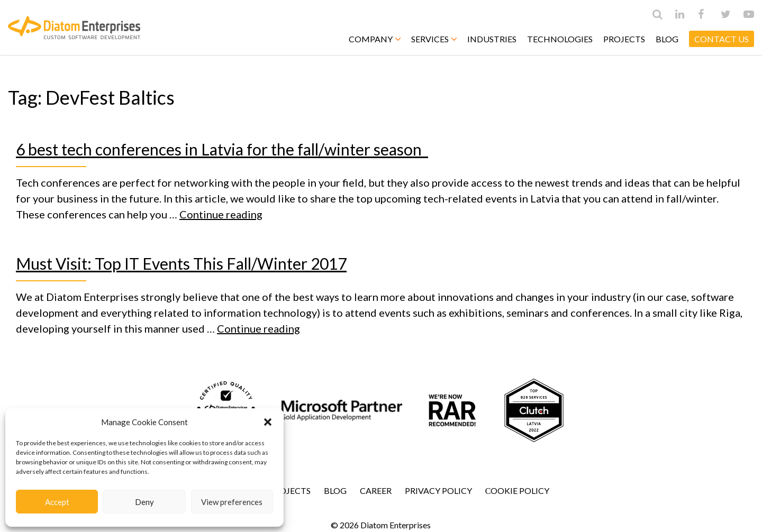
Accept (57, 502)
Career (376, 490)
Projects (624, 39)
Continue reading (221, 214)
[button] (268, 422)
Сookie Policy (518, 490)
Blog (667, 39)
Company (375, 39)
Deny (144, 502)
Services (434, 39)
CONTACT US (722, 39)
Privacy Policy (438, 490)
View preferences (232, 502)
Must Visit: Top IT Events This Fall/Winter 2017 (181, 263)
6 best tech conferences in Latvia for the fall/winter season (222, 149)
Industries (492, 39)
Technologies (560, 39)
